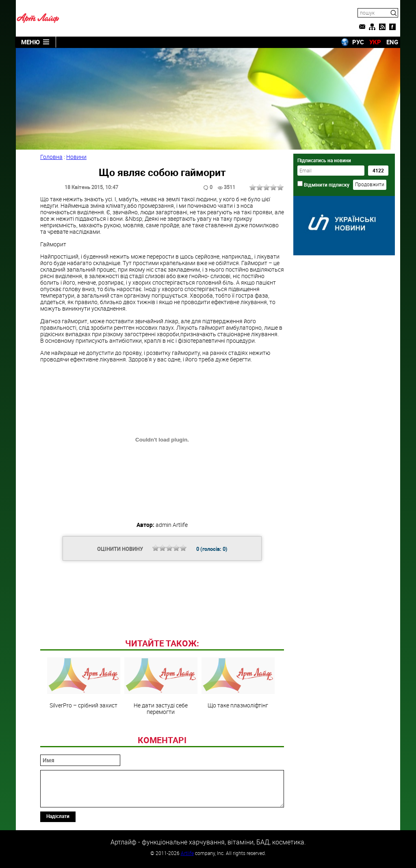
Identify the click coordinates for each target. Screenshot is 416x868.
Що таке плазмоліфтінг (238, 683)
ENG (392, 42)
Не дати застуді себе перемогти (161, 686)
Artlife (187, 853)
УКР (375, 42)
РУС (358, 42)
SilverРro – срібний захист (84, 683)
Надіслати (58, 816)
